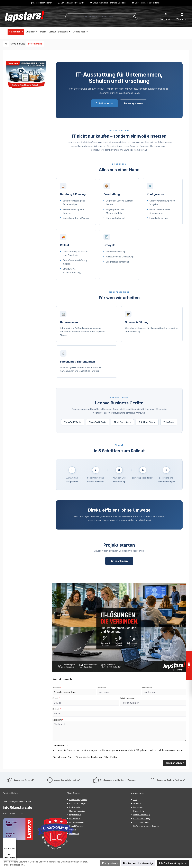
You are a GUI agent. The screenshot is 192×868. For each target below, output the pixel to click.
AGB (136, 750)
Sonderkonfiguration (78, 800)
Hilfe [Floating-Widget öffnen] (189, 665)
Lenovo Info (75, 819)
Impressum (138, 807)
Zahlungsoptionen (141, 822)
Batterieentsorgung (142, 819)
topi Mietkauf (75, 815)
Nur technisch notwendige (138, 863)
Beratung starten (133, 103)
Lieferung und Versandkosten (146, 826)
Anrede (57, 688)
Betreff (57, 709)
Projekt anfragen (104, 103)
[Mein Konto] (166, 17)
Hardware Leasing (77, 811)
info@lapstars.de (17, 808)
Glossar (73, 830)
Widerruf (137, 804)
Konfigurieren (110, 863)
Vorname (102, 688)
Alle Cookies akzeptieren (173, 863)
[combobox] (98, 17)
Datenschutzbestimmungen (82, 750)
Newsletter (74, 834)
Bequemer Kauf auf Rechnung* (148, 3)
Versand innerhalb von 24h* (73, 3)
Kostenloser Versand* (43, 3)
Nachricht (58, 720)
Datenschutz (139, 811)
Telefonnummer (127, 698)
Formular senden (174, 763)
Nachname (147, 688)
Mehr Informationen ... (15, 865)
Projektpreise (75, 807)
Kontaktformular (76, 826)
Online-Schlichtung (141, 815)
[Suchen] (135, 17)
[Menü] (15, 839)
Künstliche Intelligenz (78, 804)
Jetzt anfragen (119, 561)
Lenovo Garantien (77, 822)
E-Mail (56, 698)
